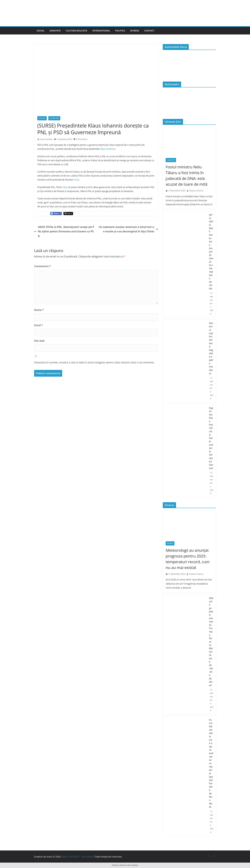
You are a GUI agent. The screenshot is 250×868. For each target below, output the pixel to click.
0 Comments (80, 139)
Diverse (135, 31)
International (101, 31)
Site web (39, 341)
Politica (120, 31)
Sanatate (55, 31)
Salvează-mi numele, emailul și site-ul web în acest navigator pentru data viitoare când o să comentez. (94, 362)
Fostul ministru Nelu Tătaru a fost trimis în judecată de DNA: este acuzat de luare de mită (187, 175)
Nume (39, 310)
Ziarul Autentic (46, 139)
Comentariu (42, 266)
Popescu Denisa (196, 191)
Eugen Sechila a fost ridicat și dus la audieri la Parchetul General (211, 438)
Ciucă (76, 180)
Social (41, 31)
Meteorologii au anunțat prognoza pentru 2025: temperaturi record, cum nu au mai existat (188, 559)
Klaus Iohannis (108, 149)
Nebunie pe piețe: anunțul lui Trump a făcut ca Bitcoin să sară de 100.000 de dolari (211, 642)
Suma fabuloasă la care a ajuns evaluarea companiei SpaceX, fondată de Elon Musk (211, 763)
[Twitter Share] (68, 214)
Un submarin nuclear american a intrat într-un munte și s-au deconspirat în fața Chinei (128, 229)
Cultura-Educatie (77, 31)
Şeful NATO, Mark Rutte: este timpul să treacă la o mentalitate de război (211, 252)
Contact (149, 31)
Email (39, 325)
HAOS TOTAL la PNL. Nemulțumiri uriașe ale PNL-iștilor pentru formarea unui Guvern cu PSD (64, 232)
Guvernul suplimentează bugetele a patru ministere (211, 348)
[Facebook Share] (56, 214)
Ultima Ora (54, 118)
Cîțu (65, 187)
